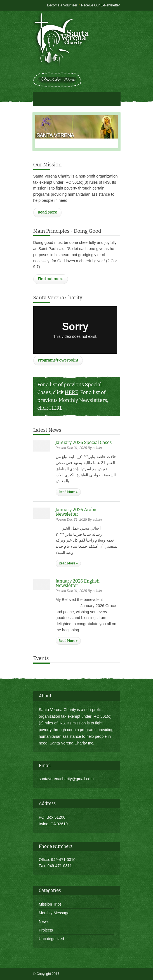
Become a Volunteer (62, 5)
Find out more (51, 279)
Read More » (68, 492)
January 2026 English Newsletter (78, 583)
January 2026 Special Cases (84, 442)
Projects (46, 930)
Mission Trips (50, 904)
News (44, 921)
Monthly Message (54, 913)
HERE (71, 392)
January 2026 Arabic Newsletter (77, 512)
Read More (48, 212)
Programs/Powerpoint (58, 360)
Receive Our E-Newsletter (101, 5)
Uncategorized (51, 939)
